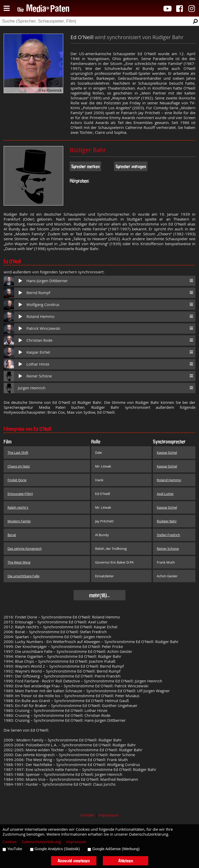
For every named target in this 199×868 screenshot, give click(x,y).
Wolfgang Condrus (43, 305)
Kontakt (87, 815)
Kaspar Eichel (38, 352)
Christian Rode (39, 340)
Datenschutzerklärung (41, 842)
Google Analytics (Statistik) (57, 849)
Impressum (109, 815)
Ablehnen (126, 861)
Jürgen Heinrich (32, 388)
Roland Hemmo (40, 316)
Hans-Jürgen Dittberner (47, 281)
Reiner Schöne (39, 376)
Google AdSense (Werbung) (116, 849)
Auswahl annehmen (74, 861)
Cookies (10, 842)
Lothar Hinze (38, 364)
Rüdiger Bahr (88, 150)
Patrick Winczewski (43, 328)
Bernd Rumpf (38, 293)
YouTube (15, 849)
